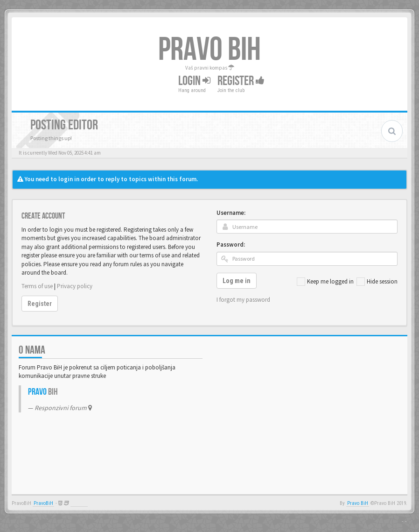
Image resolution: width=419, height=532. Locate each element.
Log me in (237, 281)
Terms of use (37, 286)
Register (241, 81)
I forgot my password (243, 300)
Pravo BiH (358, 503)
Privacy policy (75, 286)
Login (194, 81)
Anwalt (79, 503)
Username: (231, 213)
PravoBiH (43, 503)
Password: (231, 245)
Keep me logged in (325, 282)
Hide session (377, 282)
